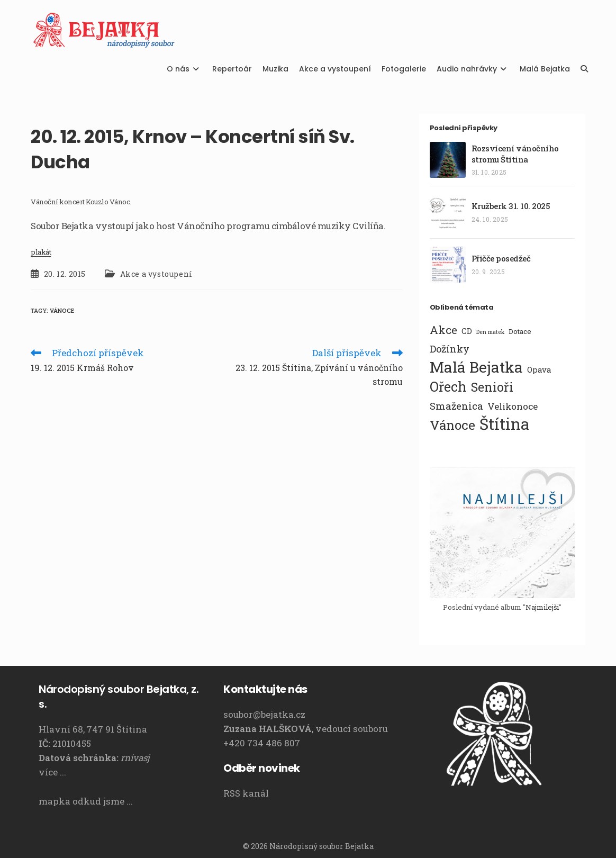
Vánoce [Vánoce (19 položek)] (452, 425)
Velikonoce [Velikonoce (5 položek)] (513, 406)
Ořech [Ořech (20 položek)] (448, 387)
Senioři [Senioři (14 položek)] (492, 387)
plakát (41, 252)
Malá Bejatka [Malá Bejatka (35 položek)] (476, 367)
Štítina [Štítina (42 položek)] (504, 424)
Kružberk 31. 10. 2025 (511, 206)
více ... (52, 772)
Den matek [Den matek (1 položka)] (490, 332)
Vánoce (62, 310)
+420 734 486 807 (262, 743)
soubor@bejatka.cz (264, 714)
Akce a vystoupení (156, 274)
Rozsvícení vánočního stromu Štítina (515, 154)
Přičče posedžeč (501, 258)
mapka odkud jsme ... (86, 801)
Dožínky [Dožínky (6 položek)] (450, 349)
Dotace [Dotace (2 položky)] (520, 331)
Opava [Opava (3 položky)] (539, 369)
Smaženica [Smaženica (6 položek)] (456, 406)
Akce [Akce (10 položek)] (443, 330)
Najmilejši (542, 607)
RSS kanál (246, 793)
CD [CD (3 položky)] (467, 331)
